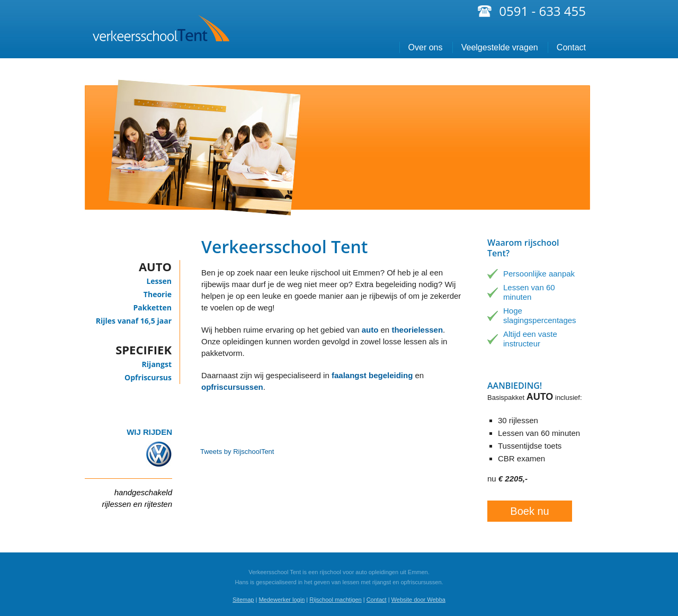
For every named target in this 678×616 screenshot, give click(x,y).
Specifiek (144, 350)
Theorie (158, 294)
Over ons (426, 47)
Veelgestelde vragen (500, 47)
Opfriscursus (148, 377)
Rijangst (157, 364)
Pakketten (152, 307)
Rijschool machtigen (335, 600)
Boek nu (529, 511)
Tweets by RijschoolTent (237, 452)
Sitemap (243, 600)
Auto (155, 266)
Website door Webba (418, 600)
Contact (571, 47)
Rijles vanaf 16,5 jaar (134, 321)
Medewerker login (282, 600)
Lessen (159, 281)
